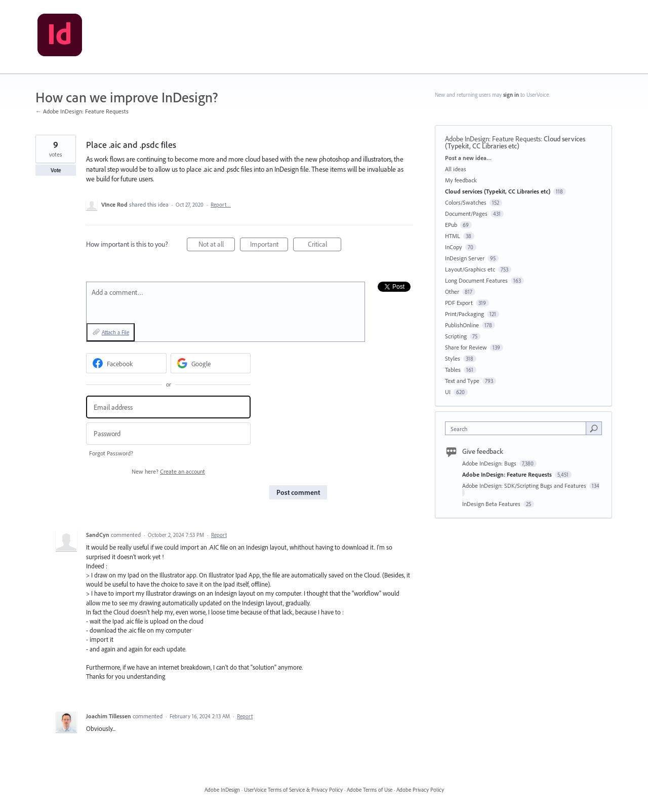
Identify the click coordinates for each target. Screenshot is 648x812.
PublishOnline (462, 325)
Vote (56, 170)
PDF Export (459, 303)
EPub (451, 225)
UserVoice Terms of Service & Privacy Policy (293, 790)
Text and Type (462, 381)
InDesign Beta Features (492, 504)
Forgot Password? (111, 453)
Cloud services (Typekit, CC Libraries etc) (515, 142)
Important (269, 245)
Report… (221, 205)
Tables (453, 370)
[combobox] (518, 428)
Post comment (298, 492)
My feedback (461, 180)
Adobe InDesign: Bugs (490, 463)
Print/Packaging (464, 314)
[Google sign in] (211, 363)
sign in (511, 95)
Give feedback (483, 451)
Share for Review (466, 347)
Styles (453, 358)
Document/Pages (466, 214)
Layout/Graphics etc (470, 269)
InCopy (454, 247)
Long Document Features (476, 280)
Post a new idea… (468, 158)
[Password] (168, 434)
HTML (453, 236)
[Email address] (168, 407)
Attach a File (115, 332)
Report (219, 535)
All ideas (456, 169)
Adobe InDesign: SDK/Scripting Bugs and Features (525, 486)
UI (448, 392)
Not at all (217, 245)
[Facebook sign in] (126, 363)
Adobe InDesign (222, 790)
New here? (168, 471)
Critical (325, 245)
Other (452, 292)
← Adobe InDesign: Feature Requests (82, 111)
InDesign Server (465, 258)
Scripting (456, 336)
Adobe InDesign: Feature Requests (493, 139)
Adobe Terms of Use (370, 790)
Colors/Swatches (466, 202)
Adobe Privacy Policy (420, 790)
